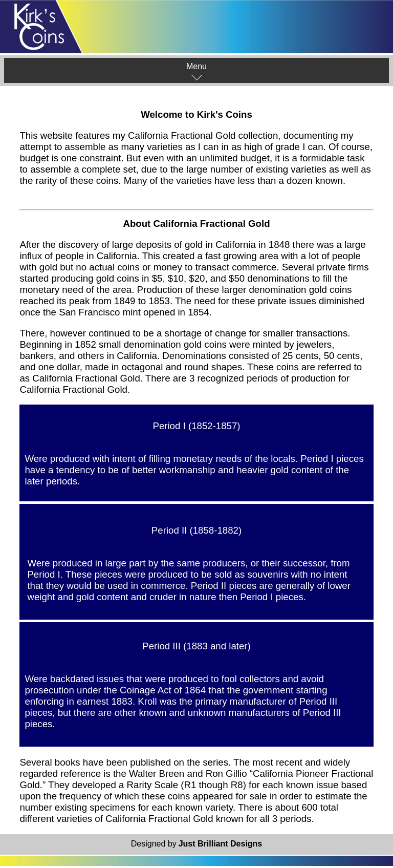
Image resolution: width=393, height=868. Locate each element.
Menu (196, 71)
